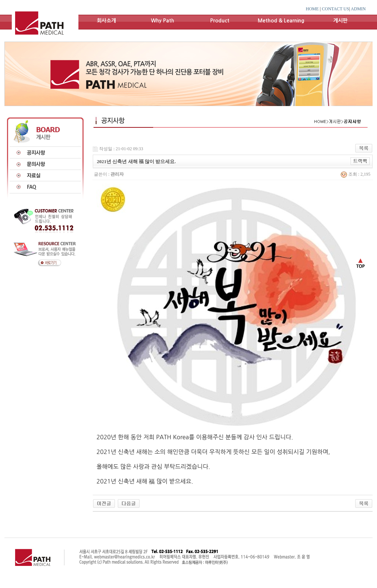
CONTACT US (335, 9)
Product (220, 21)
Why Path (163, 21)
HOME (312, 9)
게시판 (340, 21)
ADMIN (358, 9)
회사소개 (106, 21)
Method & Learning (281, 21)
